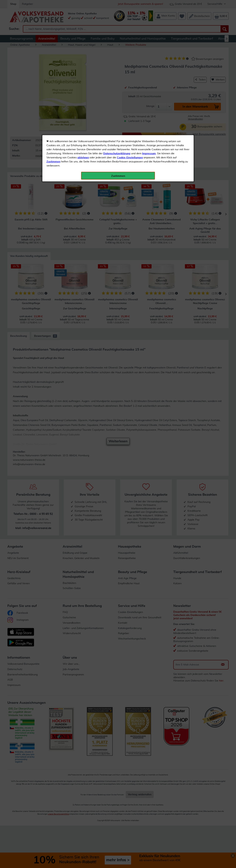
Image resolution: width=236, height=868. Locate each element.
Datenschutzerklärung (117, 83)
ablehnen (83, 87)
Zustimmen (53, 91)
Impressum (149, 83)
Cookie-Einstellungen (130, 87)
